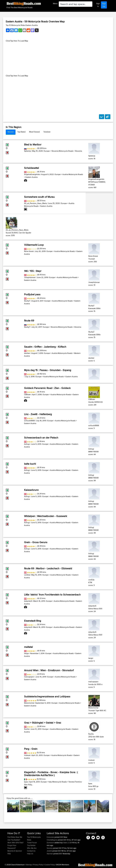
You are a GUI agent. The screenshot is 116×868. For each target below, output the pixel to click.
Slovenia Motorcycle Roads (62, 151)
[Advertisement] (58, 58)
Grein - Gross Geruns (36, 542)
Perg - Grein (31, 749)
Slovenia (78, 151)
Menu (55, 3)
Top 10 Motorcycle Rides (34, 838)
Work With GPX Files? (15, 843)
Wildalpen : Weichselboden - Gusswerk (46, 516)
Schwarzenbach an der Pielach (41, 438)
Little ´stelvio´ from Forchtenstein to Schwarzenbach (52, 595)
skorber (27, 353)
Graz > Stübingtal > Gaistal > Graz (43, 723)
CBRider (27, 394)
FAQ (9, 854)
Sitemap (29, 865)
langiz (27, 653)
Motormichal (29, 703)
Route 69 (29, 321)
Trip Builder (31, 845)
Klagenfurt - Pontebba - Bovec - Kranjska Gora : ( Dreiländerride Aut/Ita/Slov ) (51, 774)
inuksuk (27, 755)
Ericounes (51, 837)
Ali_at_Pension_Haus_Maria (35, 203)
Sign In (98, 5)
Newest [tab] (11, 132)
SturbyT (27, 301)
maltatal (28, 647)
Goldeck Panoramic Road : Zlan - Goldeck (47, 388)
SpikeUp (27, 151)
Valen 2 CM (67, 843)
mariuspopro (29, 677)
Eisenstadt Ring (33, 621)
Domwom (51, 843)
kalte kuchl (30, 464)
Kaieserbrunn (31, 490)
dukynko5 (28, 601)
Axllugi (27, 444)
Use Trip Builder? (14, 840)
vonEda (27, 575)
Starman (50, 854)
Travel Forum (32, 843)
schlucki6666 (29, 421)
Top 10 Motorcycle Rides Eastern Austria (22, 25)
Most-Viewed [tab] (34, 132)
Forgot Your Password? (12, 847)
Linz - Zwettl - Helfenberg (38, 414)
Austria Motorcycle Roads (73, 174)
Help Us (30, 854)
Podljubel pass (32, 294)
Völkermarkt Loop (34, 245)
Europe (47, 151)
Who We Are (32, 848)
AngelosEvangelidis (32, 174)
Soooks (50, 848)
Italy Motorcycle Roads (58, 782)
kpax (26, 782)
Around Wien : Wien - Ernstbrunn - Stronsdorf (49, 670)
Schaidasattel (31, 168)
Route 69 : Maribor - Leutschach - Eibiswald (48, 568)
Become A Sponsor (15, 851)
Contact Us (31, 851)
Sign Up (104, 5)
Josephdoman (30, 277)
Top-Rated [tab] (21, 132)
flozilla (27, 729)
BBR (62, 837)
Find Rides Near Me (15, 837)
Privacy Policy (38, 865)
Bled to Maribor (33, 144)
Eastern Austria (31, 177)
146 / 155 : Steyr (33, 271)
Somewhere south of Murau (39, 197)
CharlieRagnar (52, 840)
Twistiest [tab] (47, 132)
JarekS (50, 851)
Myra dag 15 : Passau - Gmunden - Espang (48, 370)
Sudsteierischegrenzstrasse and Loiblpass (47, 696)
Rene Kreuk (29, 251)
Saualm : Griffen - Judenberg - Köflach (45, 347)
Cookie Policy (50, 865)
